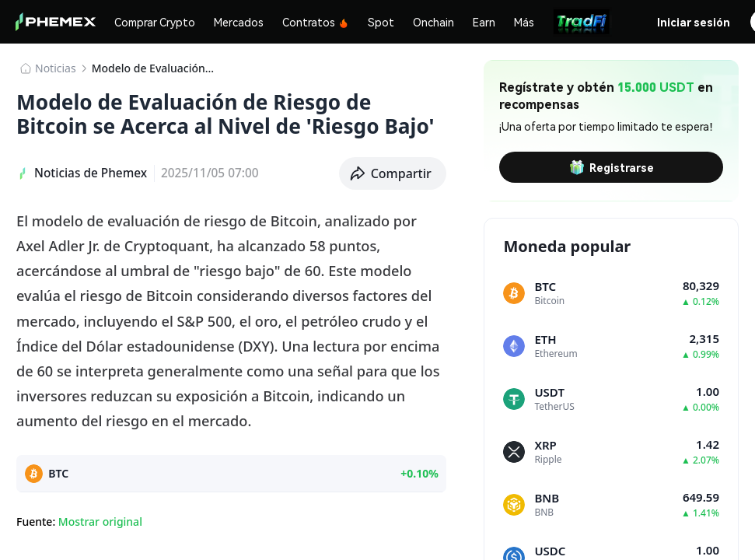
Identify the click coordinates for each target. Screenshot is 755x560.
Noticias (56, 68)
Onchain (433, 22)
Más (524, 22)
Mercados (239, 22)
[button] (393, 173)
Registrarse (612, 167)
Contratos (316, 22)
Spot (381, 22)
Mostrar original (100, 521)
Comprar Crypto (155, 22)
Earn (484, 22)
